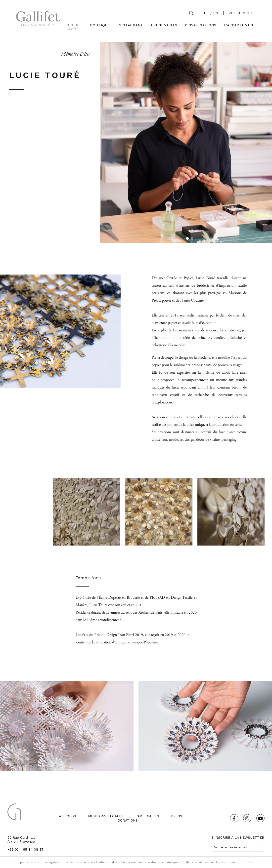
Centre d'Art (73, 27)
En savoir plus (226, 862)
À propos (68, 816)
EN (216, 13)
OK (251, 862)
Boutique (100, 25)
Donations (128, 820)
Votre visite (242, 13)
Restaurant (130, 25)
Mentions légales (106, 816)
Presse (178, 816)
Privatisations (201, 25)
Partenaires (147, 816)
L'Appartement (240, 25)
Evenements (164, 25)
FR (206, 13)
